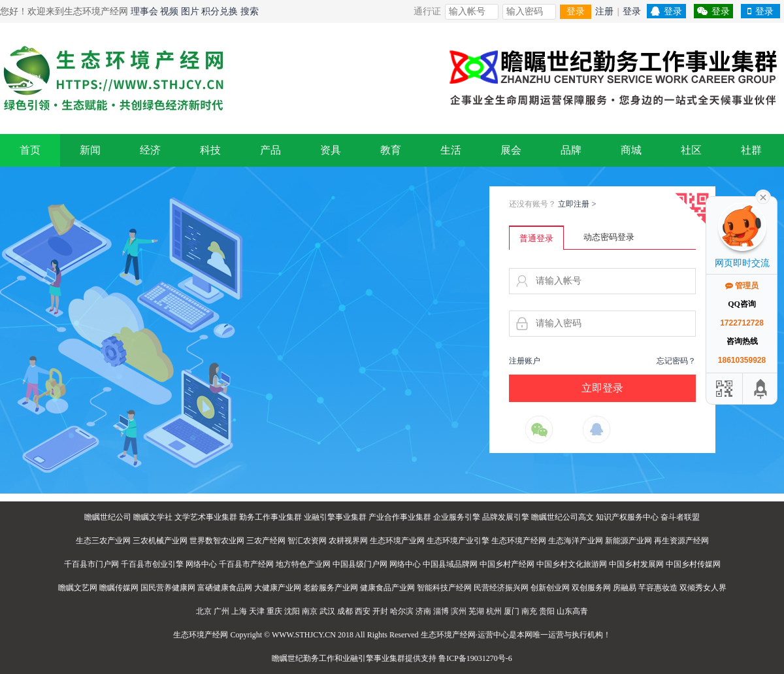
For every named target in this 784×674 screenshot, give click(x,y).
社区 (691, 150)
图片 (190, 11)
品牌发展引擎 (506, 517)
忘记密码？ (676, 361)
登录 (576, 11)
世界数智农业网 (217, 541)
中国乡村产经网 (507, 564)
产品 (270, 150)
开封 (380, 611)
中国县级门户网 (360, 564)
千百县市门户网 (91, 564)
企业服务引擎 (457, 517)
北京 (204, 611)
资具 (331, 150)
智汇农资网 (307, 541)
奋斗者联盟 (680, 517)
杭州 (494, 611)
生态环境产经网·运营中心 (465, 635)
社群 (751, 150)
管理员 (742, 286)
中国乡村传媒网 (693, 564)
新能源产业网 (629, 541)
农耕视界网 (348, 541)
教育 (391, 150)
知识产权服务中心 (627, 517)
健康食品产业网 (387, 588)
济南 (423, 611)
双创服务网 (591, 588)
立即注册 (577, 204)
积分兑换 (220, 11)
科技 (210, 150)
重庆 (274, 611)
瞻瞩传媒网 (119, 588)
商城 (631, 150)
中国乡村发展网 (636, 564)
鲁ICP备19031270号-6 (475, 658)
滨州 (459, 611)
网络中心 (201, 564)
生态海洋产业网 (576, 541)
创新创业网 (550, 588)
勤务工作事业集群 (270, 517)
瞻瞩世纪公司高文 (563, 517)
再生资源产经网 (681, 541)
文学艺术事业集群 (206, 517)
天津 (257, 611)
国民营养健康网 (168, 588)
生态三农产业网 (103, 541)
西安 (363, 611)
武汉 (327, 611)
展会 (511, 150)
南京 (310, 611)
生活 (451, 150)
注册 (604, 11)
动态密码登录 (609, 237)
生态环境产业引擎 (458, 541)
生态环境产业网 (397, 541)
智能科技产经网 (444, 588)
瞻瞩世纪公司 (108, 517)
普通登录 (536, 238)
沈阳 (292, 611)
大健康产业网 (278, 588)
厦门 (512, 611)
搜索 (250, 11)
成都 (345, 611)
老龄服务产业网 (331, 588)
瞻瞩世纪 (287, 658)
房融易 (625, 588)
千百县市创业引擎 (152, 564)
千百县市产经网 (246, 564)
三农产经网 (266, 541)
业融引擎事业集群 (335, 517)
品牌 (571, 150)
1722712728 (742, 323)
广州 (221, 611)
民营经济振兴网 (501, 588)
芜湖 (476, 611)
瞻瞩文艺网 (78, 588)
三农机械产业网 (160, 541)
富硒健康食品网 (225, 588)
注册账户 (525, 361)
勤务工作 (319, 658)
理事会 (144, 11)
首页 (30, 150)
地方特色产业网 (303, 564)
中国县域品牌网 (450, 564)
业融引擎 (358, 658)
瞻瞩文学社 (153, 517)
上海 (239, 611)
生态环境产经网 (519, 541)
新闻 (90, 150)
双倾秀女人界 (703, 588)
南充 (529, 611)
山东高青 (572, 611)
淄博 (441, 611)
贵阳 (547, 611)
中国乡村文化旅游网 (572, 564)
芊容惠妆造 (658, 588)
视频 (169, 11)
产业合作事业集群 (400, 517)
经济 (150, 150)
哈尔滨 (402, 611)
